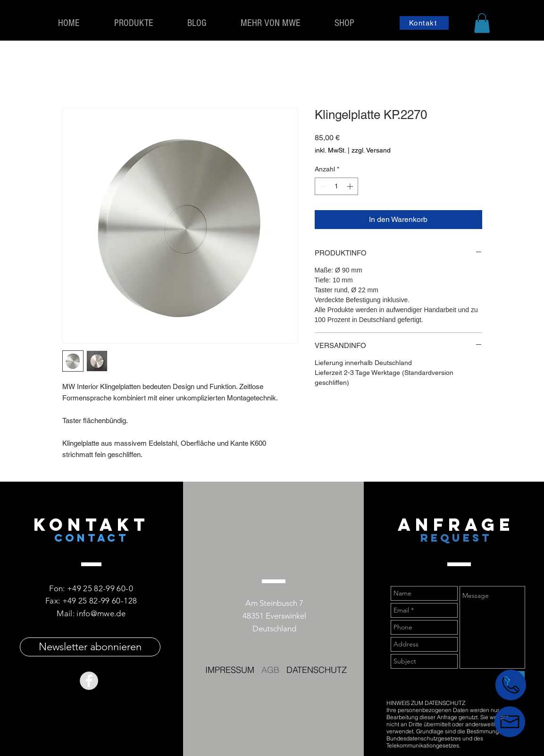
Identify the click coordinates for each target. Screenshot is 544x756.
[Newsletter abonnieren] (90, 647)
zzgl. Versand (371, 150)
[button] (482, 23)
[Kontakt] (424, 23)
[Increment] (351, 186)
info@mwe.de (101, 613)
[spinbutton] (336, 186)
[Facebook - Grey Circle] (89, 681)
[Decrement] (322, 186)
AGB (270, 670)
